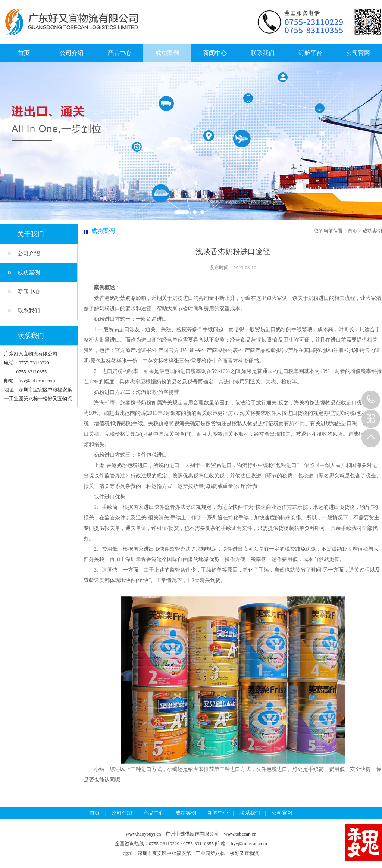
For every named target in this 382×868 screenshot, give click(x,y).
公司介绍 (72, 53)
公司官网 (358, 53)
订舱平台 (310, 53)
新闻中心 (215, 53)
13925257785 (371, 400)
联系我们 (263, 53)
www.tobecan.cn (240, 834)
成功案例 (167, 53)
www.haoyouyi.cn (143, 834)
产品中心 (119, 53)
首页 (24, 53)
